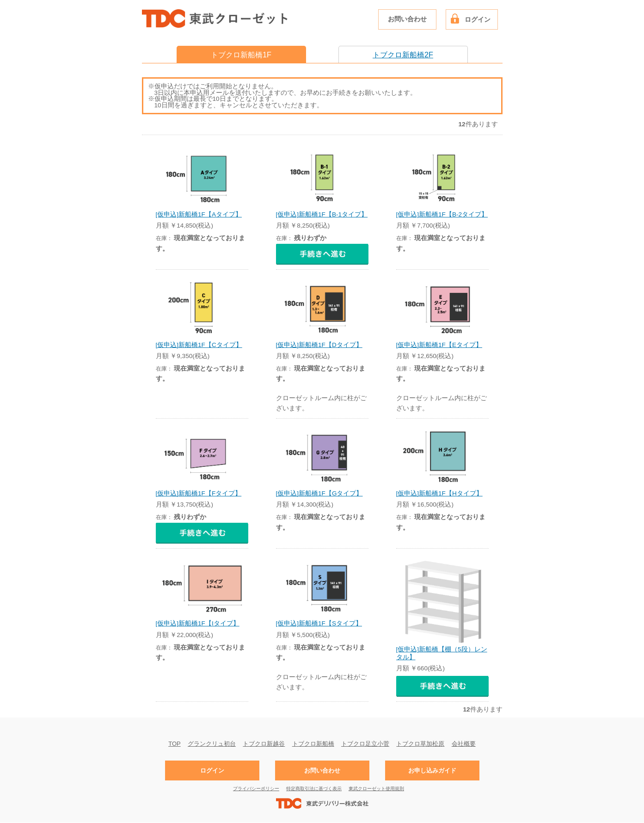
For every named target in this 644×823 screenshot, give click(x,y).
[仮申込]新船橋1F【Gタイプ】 (319, 493)
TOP (175, 743)
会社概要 (464, 743)
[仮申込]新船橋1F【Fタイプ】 (199, 493)
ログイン (478, 20)
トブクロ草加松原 (420, 743)
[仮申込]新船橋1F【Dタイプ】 (319, 345)
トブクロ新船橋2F (403, 55)
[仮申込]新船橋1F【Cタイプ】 (199, 345)
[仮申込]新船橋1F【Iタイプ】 (198, 623)
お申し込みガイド (432, 770)
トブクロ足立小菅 (365, 743)
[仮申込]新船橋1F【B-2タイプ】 (442, 214)
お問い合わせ (407, 19)
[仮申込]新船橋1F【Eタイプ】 (439, 345)
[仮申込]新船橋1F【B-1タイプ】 (322, 214)
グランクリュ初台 (212, 743)
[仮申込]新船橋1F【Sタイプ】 (319, 623)
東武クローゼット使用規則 (376, 789)
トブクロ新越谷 (264, 743)
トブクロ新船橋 (313, 743)
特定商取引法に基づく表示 (314, 789)
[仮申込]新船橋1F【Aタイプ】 (199, 214)
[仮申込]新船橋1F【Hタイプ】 (439, 493)
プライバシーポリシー (256, 789)
